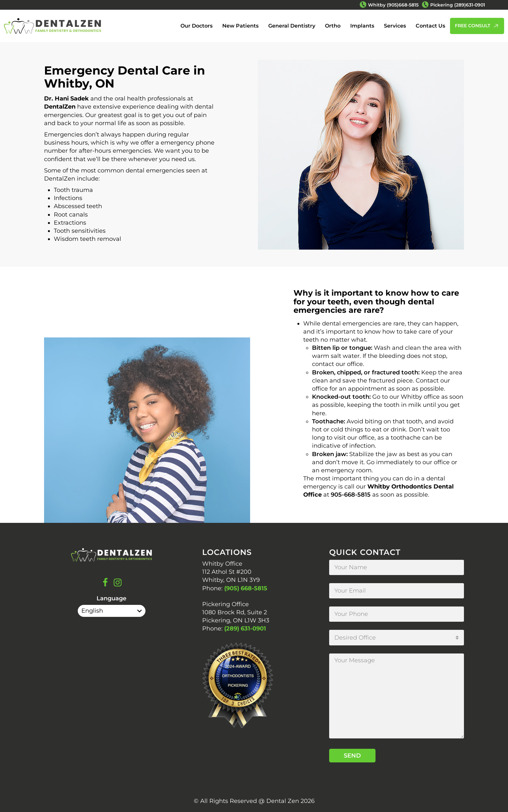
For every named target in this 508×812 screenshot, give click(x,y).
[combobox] (397, 638)
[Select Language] (112, 611)
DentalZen (60, 107)
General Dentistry (292, 26)
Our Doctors (196, 26)
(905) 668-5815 (246, 588)
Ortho (333, 26)
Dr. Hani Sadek (66, 99)
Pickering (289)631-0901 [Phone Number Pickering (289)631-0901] (458, 5)
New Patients (240, 26)
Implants (362, 26)
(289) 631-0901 (245, 629)
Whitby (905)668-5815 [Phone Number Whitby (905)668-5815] (393, 5)
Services (395, 26)
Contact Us (430, 26)
